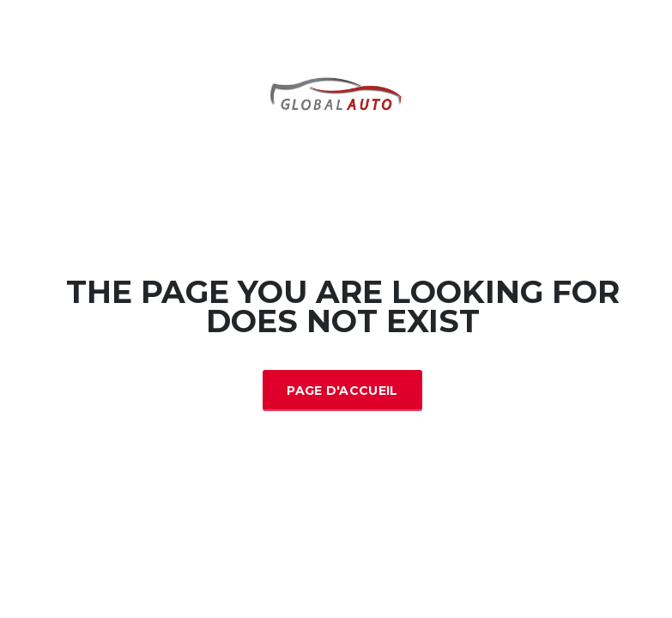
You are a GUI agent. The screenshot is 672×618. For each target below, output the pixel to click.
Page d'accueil (342, 391)
